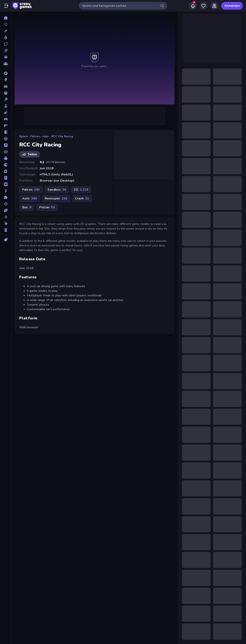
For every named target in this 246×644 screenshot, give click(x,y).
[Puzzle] (6, 197)
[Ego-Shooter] (6, 126)
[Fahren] (6, 139)
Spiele (23, 136)
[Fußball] (6, 152)
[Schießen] (6, 204)
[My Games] (204, 6)
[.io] (6, 165)
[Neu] (6, 31)
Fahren (35, 136)
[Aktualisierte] (6, 44)
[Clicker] (6, 112)
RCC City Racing (62, 136)
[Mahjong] (6, 178)
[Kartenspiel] (6, 171)
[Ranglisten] (6, 64)
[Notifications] (193, 6)
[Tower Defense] (6, 230)
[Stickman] (6, 217)
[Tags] (6, 240)
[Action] (6, 80)
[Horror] (6, 158)
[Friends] (214, 6)
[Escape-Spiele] (6, 132)
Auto (46, 136)
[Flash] (6, 145)
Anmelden (232, 6)
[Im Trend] (6, 37)
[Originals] (6, 50)
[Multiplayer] (6, 57)
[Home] (6, 18)
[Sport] (6, 210)
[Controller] (6, 119)
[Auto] (6, 86)
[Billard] (6, 99)
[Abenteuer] (6, 73)
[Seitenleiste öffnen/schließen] (6, 6)
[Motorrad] (6, 191)
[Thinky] (6, 223)
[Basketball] (6, 93)
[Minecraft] (6, 184)
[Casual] (6, 106)
